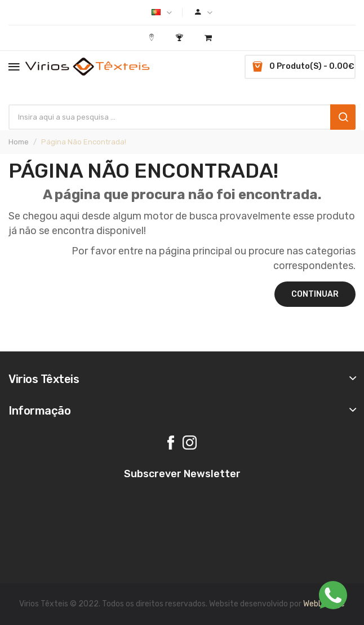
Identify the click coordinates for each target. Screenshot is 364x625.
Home (19, 142)
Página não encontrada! (84, 142)
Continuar (315, 294)
